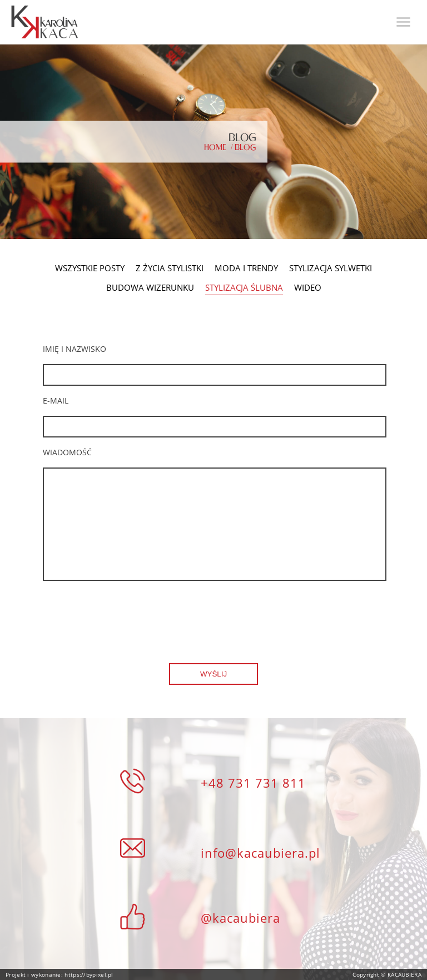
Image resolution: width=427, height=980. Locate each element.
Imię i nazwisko (75, 349)
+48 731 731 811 (253, 783)
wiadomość (67, 452)
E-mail (56, 401)
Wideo (308, 288)
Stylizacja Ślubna (244, 288)
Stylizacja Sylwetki (331, 268)
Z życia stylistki (170, 268)
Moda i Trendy (246, 268)
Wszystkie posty (90, 268)
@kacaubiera (240, 918)
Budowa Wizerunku (150, 288)
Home (215, 147)
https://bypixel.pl (88, 974)
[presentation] (127, 614)
